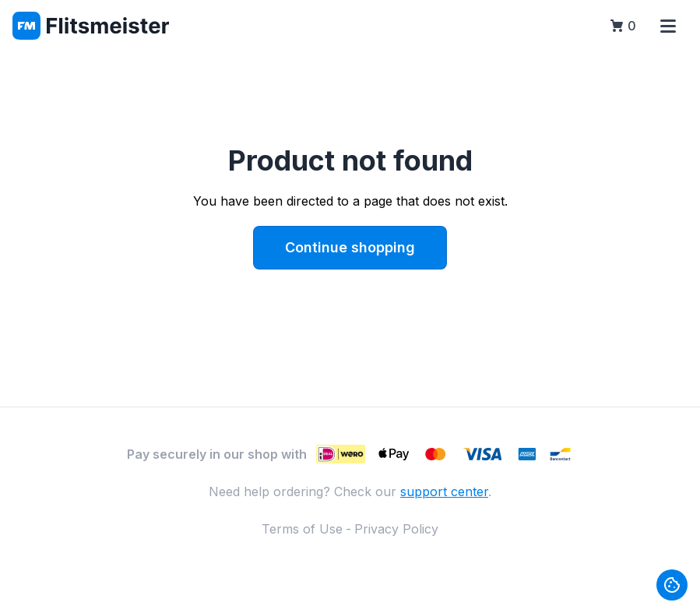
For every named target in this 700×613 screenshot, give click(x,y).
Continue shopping (350, 247)
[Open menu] (668, 26)
